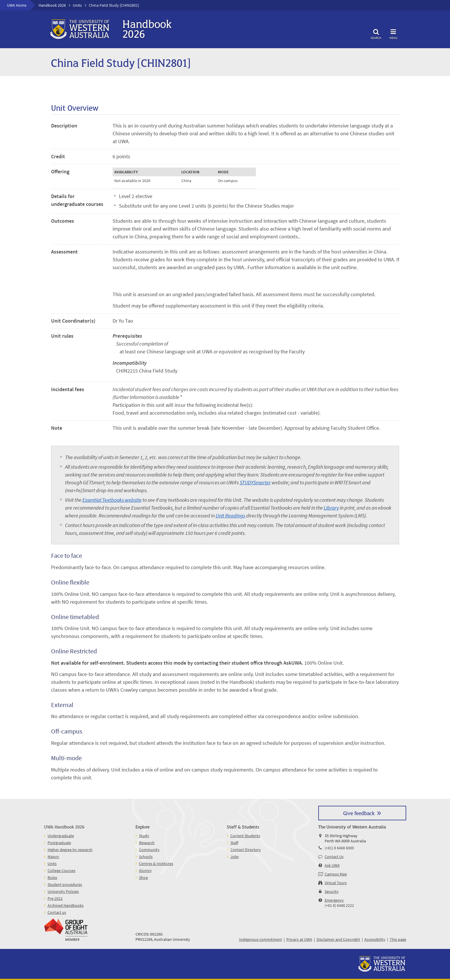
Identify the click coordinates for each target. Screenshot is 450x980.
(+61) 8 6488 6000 (339, 848)
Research (147, 843)
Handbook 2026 (52, 5)
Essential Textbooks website (112, 500)
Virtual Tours (336, 883)
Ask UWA (332, 865)
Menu (393, 33)
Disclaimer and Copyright (338, 939)
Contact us (57, 912)
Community (149, 850)
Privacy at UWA (299, 939)
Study (144, 836)
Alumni (145, 871)
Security (332, 891)
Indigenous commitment (261, 939)
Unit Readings (230, 516)
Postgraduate (59, 843)
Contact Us (334, 857)
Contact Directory (246, 850)
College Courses (62, 871)
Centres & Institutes (156, 864)
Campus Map (336, 874)
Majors (53, 857)
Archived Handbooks (66, 905)
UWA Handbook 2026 (64, 827)
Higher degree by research (70, 850)
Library (331, 508)
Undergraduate (61, 836)
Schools (146, 857)
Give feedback (359, 813)
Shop (143, 877)
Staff (234, 843)
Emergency (334, 900)
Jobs (235, 857)
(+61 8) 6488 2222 (339, 905)
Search (376, 33)
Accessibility (375, 939)
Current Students (245, 836)
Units (77, 5)
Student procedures (65, 884)
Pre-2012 (55, 898)
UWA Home (17, 5)
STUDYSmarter (255, 482)
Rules (52, 877)
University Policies (63, 891)
